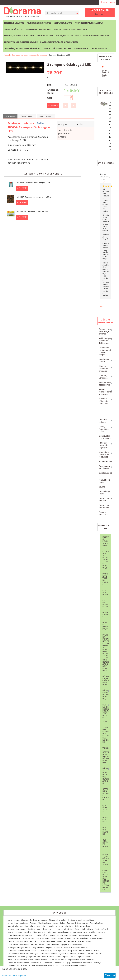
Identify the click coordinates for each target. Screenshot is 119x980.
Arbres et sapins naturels (18, 923)
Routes (99, 954)
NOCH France (106, 615)
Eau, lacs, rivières (74, 923)
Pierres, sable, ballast (58, 920)
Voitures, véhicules (14, 29)
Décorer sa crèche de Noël (106, 680)
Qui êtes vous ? (105, 809)
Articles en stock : (53, 91)
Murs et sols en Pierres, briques (55, 957)
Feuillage (32, 929)
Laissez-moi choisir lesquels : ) (14, 975)
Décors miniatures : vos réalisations (106, 776)
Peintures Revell (101, 929)
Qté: (50, 98)
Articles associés (46, 116)
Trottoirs (90, 954)
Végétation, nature (63, 23)
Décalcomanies (49, 935)
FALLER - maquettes (105, 603)
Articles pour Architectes (105, 467)
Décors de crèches (62, 49)
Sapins (78, 929)
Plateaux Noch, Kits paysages (104, 445)
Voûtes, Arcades (97, 938)
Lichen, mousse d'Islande (18, 920)
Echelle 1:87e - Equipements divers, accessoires (73, 963)
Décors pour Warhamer (106, 541)
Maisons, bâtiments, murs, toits (19, 36)
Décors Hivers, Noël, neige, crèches (106, 331)
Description (10, 116)
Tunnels (81, 954)
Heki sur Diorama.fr (105, 626)
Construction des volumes (96, 36)
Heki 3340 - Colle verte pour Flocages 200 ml (33, 183)
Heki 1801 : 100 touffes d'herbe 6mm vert (32, 212)
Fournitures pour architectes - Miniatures (106, 560)
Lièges (54, 938)
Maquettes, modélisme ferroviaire (21, 42)
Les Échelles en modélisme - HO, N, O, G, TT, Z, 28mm (106, 713)
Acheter (53, 105)
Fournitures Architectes (39, 23)
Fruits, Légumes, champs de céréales (73, 938)
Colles (62, 923)
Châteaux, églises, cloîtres (80, 957)
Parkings (98, 963)
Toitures (11, 941)
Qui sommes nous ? (105, 844)
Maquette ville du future (106, 579)
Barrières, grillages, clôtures (29, 957)
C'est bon (110, 975)
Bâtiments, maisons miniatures (20, 960)
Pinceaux (52, 932)
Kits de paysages (42, 938)
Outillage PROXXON (97, 932)
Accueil (7, 55)
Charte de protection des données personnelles (106, 880)
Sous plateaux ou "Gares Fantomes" (72, 932)
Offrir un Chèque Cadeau (106, 794)
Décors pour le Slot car (106, 499)
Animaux (91, 960)
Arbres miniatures (66, 926)
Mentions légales (105, 831)
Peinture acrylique (83, 926)
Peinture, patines (45, 36)
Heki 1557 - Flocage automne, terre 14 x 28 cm (34, 197)
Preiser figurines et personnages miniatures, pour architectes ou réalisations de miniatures (106, 653)
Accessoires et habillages (47, 926)
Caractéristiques (27, 116)
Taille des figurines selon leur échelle (106, 735)
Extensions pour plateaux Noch (21, 935)
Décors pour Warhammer (105, 506)
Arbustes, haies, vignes (17, 929)
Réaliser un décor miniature (106, 695)
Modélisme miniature (14, 23)
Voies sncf (12, 957)
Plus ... (103, 306)
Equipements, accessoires (39, 29)
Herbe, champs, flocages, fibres (81, 920)
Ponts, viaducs (41, 960)
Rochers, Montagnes (39, 920)
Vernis (38, 935)
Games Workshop (104, 513)
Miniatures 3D (105, 461)
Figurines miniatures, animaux (89, 23)
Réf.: (50, 85)
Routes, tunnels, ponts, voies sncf (71, 29)
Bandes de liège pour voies (35, 932)
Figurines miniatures (77, 960)
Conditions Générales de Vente (106, 859)
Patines (33, 923)
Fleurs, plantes (28, 938)
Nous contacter (106, 820)
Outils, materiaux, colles (68, 36)
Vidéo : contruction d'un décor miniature (106, 755)
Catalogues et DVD (105, 474)
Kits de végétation (15, 932)
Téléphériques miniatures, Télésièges (22, 49)
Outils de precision (45, 929)
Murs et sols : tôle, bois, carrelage (21, 926)
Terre (95, 935)
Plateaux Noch (81, 49)
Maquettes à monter (105, 481)
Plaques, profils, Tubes (64, 929)
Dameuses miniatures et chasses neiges (59, 42)
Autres (55, 923)
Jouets (46, 49)
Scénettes (48, 963)
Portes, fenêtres (96, 923)
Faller (41, 123)
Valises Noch (87, 929)
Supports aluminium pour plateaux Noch (74, 935)
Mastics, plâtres (44, 923)
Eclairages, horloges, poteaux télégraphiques (29, 55)
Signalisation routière (67, 954)
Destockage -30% (99, 49)
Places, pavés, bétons (58, 960)
